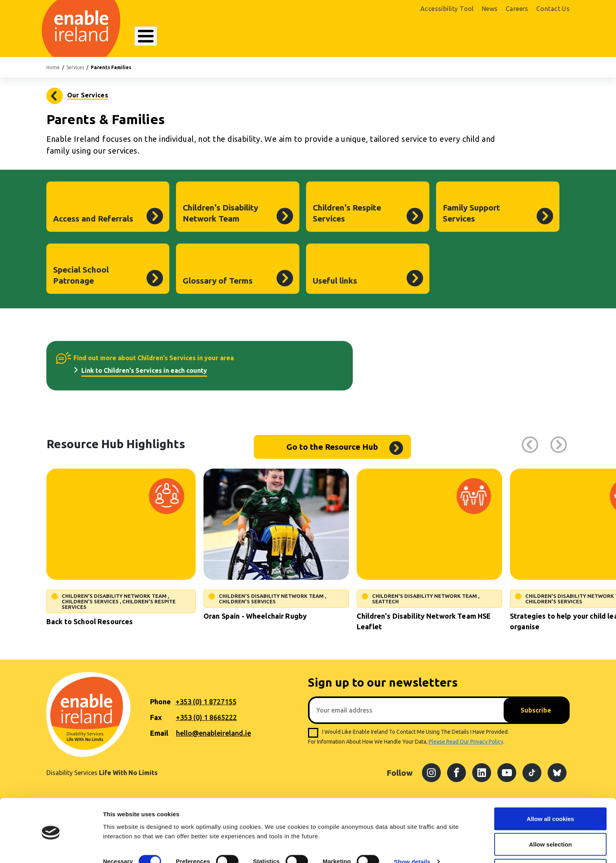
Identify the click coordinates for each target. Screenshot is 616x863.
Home (53, 67)
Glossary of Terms (218, 280)
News (490, 9)
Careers (517, 9)
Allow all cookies (551, 791)
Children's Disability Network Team (220, 213)
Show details (412, 833)
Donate (547, 38)
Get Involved (367, 37)
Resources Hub (305, 37)
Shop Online (488, 38)
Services (75, 67)
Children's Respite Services (347, 213)
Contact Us (553, 9)
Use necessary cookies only (550, 842)
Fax (156, 717)
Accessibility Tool (447, 9)
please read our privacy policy (466, 742)
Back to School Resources (90, 621)
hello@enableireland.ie (214, 733)
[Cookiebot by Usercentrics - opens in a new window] (51, 848)
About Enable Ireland (173, 37)
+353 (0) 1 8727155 (206, 702)
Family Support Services (471, 213)
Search (415, 37)
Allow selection (550, 816)
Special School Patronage (81, 275)
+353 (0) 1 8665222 (206, 717)
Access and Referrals (93, 218)
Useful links (335, 280)
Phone (160, 702)
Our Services (244, 37)
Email (159, 733)
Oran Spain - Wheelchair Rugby (255, 616)
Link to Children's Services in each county (144, 370)
